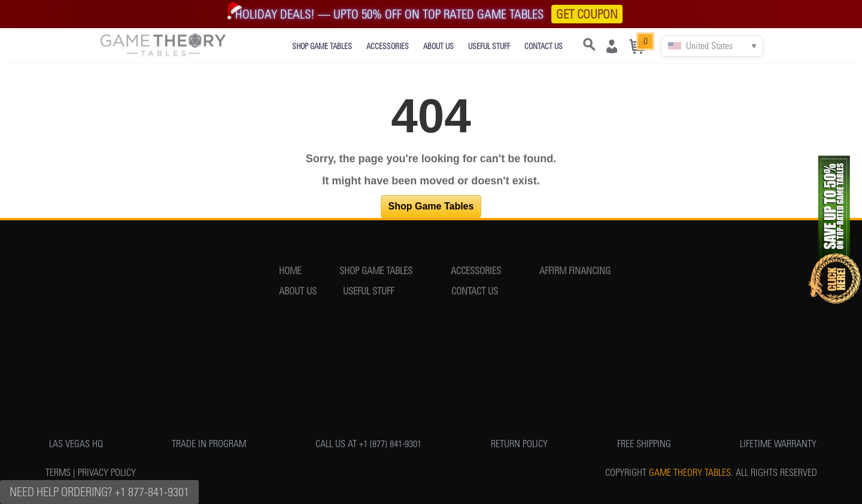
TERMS (58, 473)
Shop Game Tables (431, 206)
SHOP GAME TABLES (322, 46)
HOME (290, 271)
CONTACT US (544, 46)
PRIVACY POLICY (107, 473)
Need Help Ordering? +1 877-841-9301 (99, 492)
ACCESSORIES (388, 46)
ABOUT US (438, 46)
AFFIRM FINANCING (575, 271)
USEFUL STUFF (489, 46)
